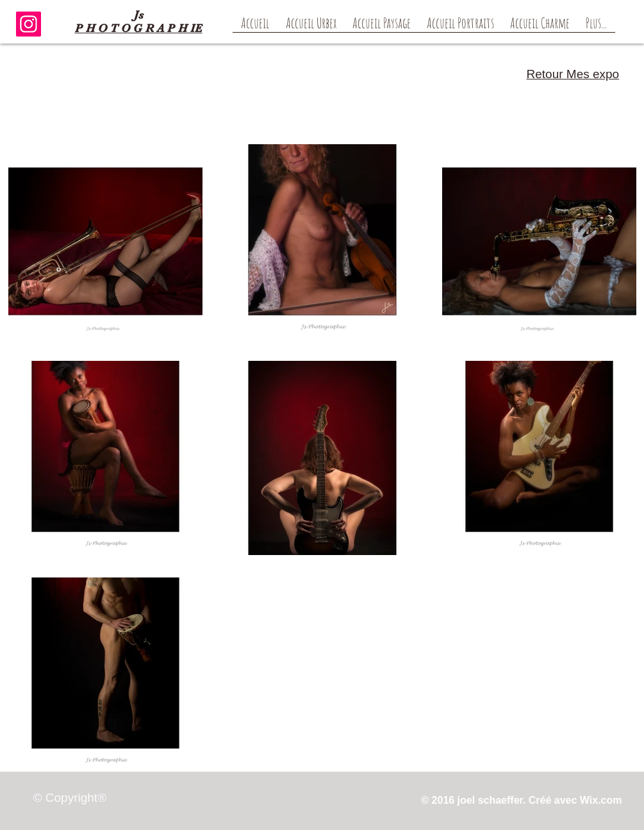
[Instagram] (29, 24)
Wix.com (601, 800)
